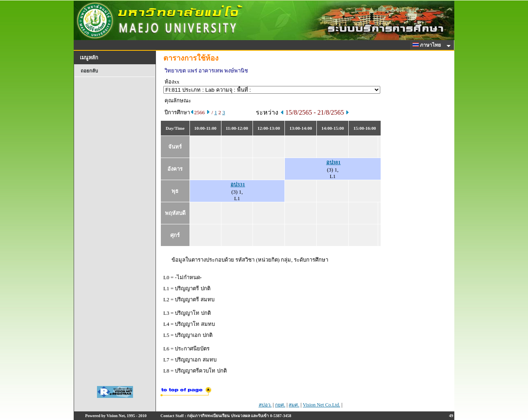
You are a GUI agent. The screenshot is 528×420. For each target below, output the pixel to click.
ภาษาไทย (428, 45)
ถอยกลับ (89, 71)
